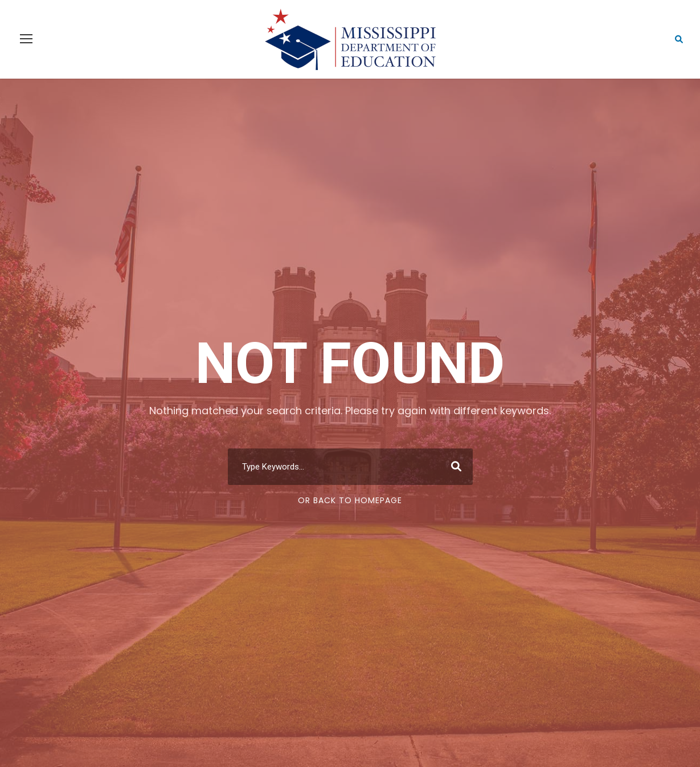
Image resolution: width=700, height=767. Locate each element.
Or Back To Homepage (350, 500)
